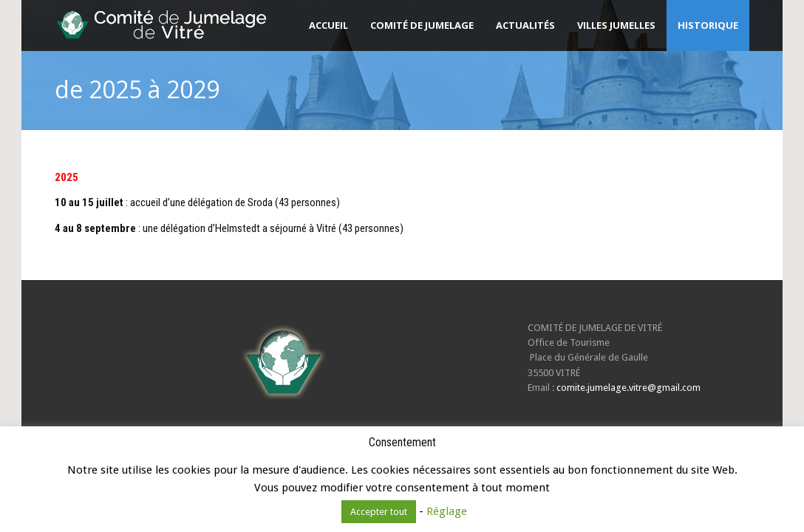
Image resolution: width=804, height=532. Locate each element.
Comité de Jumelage (422, 25)
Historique (708, 25)
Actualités (525, 25)
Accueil (328, 25)
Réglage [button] (447, 511)
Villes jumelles (616, 25)
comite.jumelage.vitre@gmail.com (628, 388)
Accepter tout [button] (379, 512)
